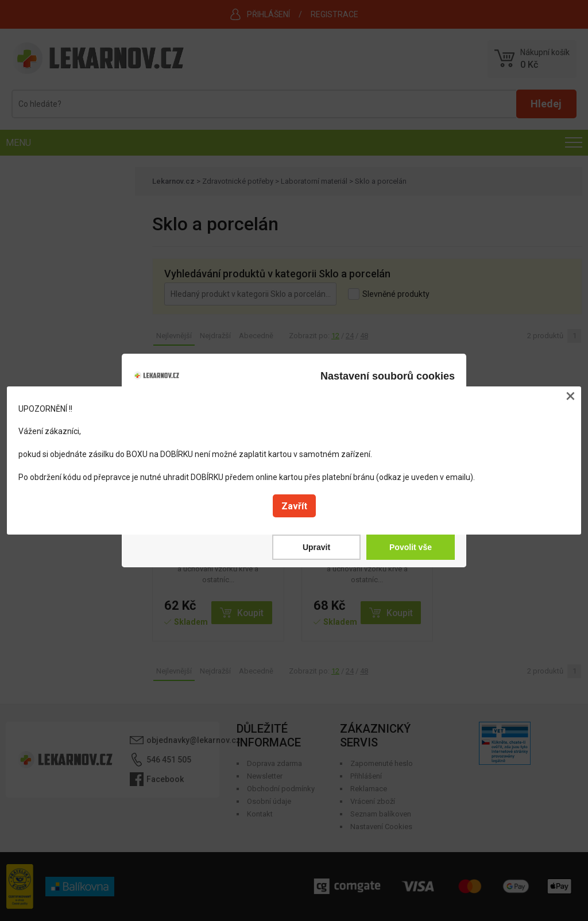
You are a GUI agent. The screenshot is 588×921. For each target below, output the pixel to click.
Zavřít (294, 506)
